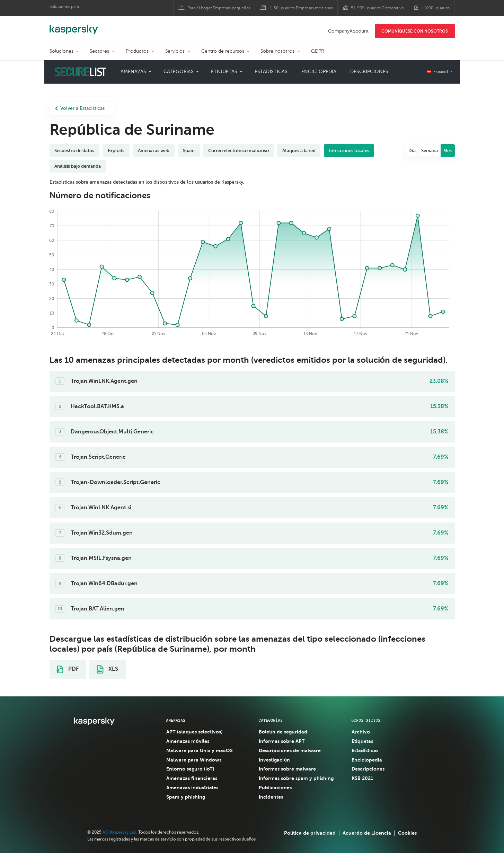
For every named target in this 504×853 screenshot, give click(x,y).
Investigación (274, 760)
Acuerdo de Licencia (367, 833)
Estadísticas (271, 72)
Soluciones (61, 51)
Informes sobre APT (282, 741)
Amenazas (133, 72)
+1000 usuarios (436, 8)
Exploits (116, 151)
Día (412, 151)
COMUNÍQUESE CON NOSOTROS (415, 31)
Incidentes (271, 797)
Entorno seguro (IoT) (190, 769)
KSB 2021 (362, 778)
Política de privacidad (310, 833)
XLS (107, 669)
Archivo (361, 732)
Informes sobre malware (287, 769)
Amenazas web (154, 151)
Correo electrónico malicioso (238, 151)
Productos (137, 51)
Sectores (99, 51)
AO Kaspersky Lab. (120, 832)
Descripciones (369, 72)
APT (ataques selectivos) (194, 732)
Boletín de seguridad (283, 732)
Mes (448, 151)
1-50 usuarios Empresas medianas (301, 8)
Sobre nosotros (277, 51)
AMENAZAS (176, 720)
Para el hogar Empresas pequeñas (219, 8)
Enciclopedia (319, 72)
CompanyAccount (348, 31)
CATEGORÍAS (271, 720)
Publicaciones (275, 788)
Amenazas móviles (188, 741)
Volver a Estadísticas (80, 108)
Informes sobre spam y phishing (296, 778)
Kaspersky (74, 26)
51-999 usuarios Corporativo (377, 8)
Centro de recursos (223, 51)
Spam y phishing (186, 797)
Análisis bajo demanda (78, 166)
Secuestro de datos (74, 151)
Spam (189, 151)
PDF (68, 669)
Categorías (179, 72)
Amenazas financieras (192, 778)
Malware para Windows (194, 760)
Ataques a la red (299, 151)
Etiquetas (224, 72)
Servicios (175, 51)
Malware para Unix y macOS (200, 750)
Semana (430, 151)
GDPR (318, 51)
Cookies (407, 833)
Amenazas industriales (192, 788)
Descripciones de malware (290, 750)
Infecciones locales (349, 151)
